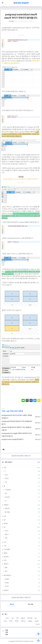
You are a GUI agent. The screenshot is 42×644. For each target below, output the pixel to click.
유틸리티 (22, 591)
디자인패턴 (22, 550)
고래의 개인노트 (20, 641)
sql (36, 618)
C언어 (11, 621)
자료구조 (22, 509)
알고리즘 (22, 512)
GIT (22, 520)
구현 (22, 560)
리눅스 (22, 531)
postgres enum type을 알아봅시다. (13, 439)
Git (13, 618)
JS (22, 501)
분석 (22, 571)
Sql (8, 411)
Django (30, 621)
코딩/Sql (11, 21)
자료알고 (22, 505)
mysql (36, 621)
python (23, 618)
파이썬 (17, 621)
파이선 (22, 479)
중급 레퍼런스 (22, 575)
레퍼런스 (22, 564)
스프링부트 (22, 490)
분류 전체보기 (22, 462)
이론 (22, 538)
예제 (22, 568)
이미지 (22, 586)
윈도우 (22, 535)
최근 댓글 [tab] (30, 604)
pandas (22, 579)
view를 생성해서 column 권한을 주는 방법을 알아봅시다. (21, 179)
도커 (22, 542)
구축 (22, 546)
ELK (22, 516)
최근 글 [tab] (12, 604)
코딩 (4, 411)
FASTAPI (22, 497)
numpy (22, 583)
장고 (22, 494)
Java (22, 475)
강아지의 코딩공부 (21, 3)
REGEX (22, 524)
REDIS (22, 553)
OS (22, 527)
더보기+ (38, 624)
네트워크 (22, 557)
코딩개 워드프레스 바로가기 (21, 456)
